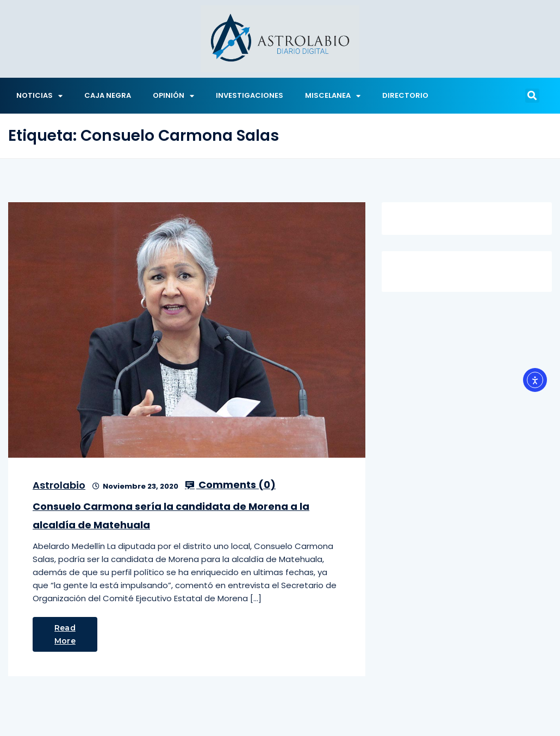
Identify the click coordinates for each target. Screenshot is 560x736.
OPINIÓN (173, 96)
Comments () (230, 485)
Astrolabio (59, 485)
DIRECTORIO (405, 95)
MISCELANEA (333, 96)
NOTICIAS (39, 96)
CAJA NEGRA (108, 95)
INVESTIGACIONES (250, 95)
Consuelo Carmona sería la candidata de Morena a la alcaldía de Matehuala (171, 516)
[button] (532, 96)
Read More (65, 634)
